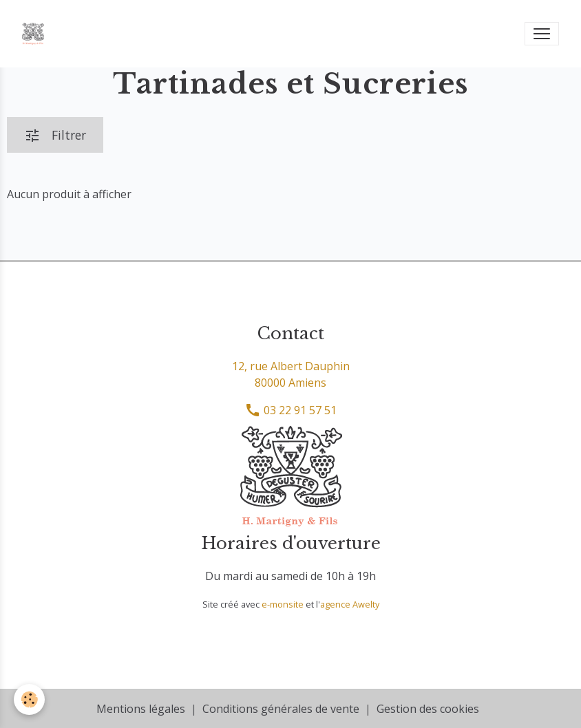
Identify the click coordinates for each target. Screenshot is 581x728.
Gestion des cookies (428, 709)
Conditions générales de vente (281, 709)
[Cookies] (29, 699)
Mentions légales (141, 709)
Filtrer (55, 135)
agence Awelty (350, 604)
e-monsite (283, 604)
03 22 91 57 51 (290, 410)
